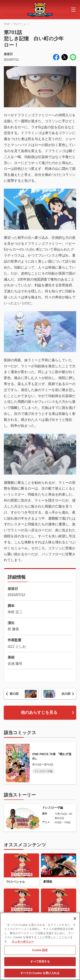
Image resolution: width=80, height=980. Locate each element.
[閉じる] (75, 920)
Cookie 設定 (40, 952)
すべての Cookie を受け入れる (40, 975)
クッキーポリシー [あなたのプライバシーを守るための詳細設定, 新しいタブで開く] (23, 943)
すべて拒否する (40, 964)
